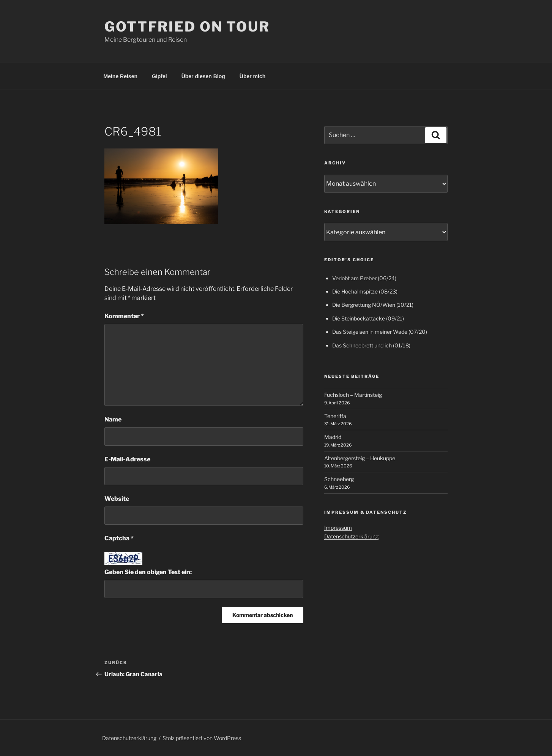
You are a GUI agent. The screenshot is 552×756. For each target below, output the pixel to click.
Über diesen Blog (203, 76)
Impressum (338, 528)
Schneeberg (339, 479)
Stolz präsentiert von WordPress (202, 738)
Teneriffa (335, 416)
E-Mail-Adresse (127, 459)
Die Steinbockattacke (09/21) (368, 318)
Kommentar (124, 316)
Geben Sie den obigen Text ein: (148, 572)
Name (113, 419)
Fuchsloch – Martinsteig (353, 395)
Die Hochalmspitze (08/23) (365, 291)
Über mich (252, 76)
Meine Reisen (121, 76)
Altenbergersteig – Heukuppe (360, 458)
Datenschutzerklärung (351, 536)
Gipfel (159, 76)
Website (117, 499)
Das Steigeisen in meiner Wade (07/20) (380, 332)
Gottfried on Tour (187, 27)
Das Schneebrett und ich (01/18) (371, 345)
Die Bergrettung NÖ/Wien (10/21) (373, 305)
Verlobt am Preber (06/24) (364, 278)
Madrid (333, 437)
